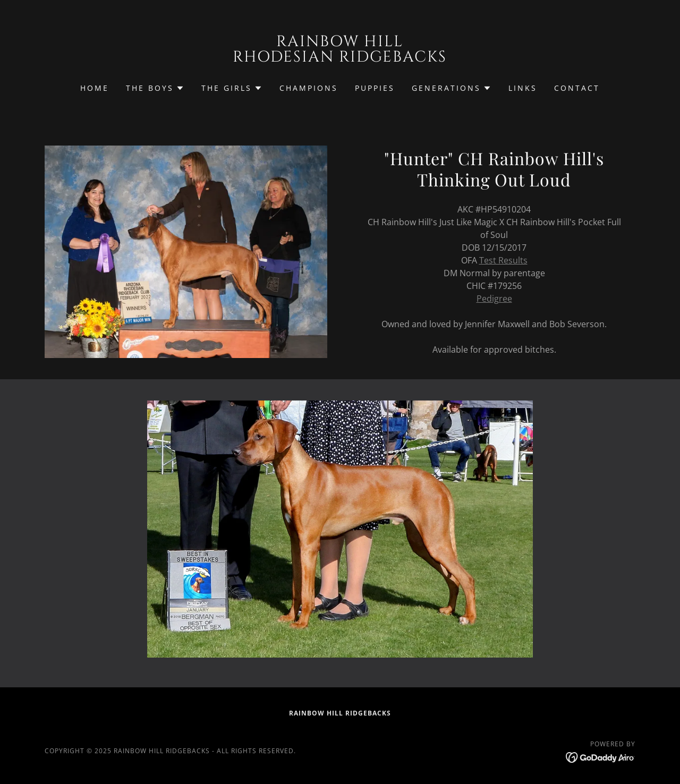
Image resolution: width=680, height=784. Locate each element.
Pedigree (494, 299)
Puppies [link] (375, 88)
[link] (340, 58)
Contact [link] (577, 88)
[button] (155, 88)
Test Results (503, 260)
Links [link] (523, 88)
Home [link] (95, 88)
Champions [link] (309, 88)
